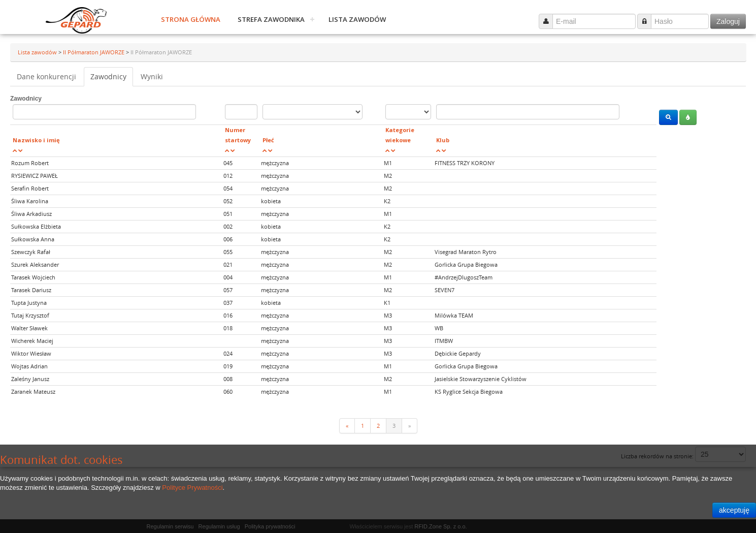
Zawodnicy (108, 76)
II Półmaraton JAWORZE (94, 52)
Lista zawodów (357, 19)
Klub (443, 140)
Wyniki (152, 76)
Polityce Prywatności (192, 488)
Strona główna (191, 19)
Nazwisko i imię (36, 140)
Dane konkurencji (46, 76)
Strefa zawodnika (271, 19)
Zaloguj (728, 21)
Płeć (268, 140)
